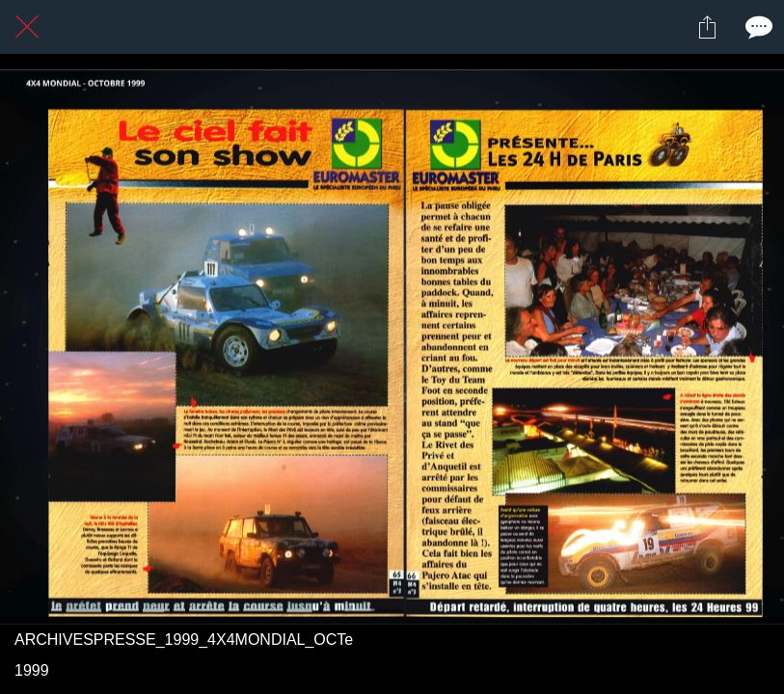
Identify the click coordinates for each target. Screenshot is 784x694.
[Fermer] (27, 27)
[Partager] (707, 27)
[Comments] (757, 27)
